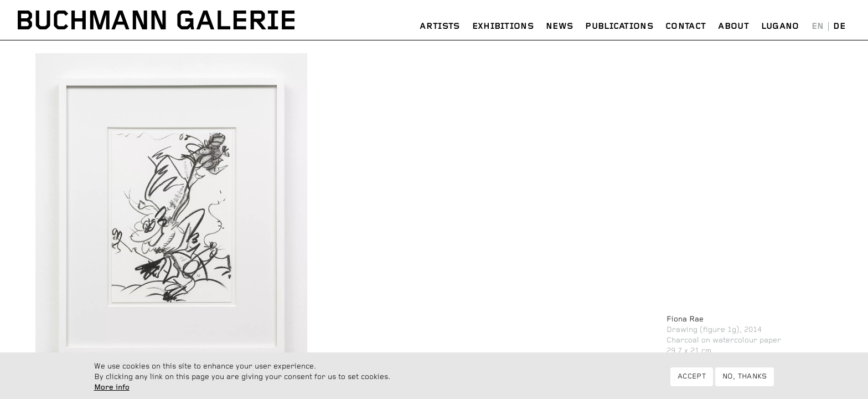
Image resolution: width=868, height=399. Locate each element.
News (559, 26)
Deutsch (839, 27)
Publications (619, 26)
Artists (440, 26)
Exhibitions (503, 26)
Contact (686, 26)
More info (112, 390)
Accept (692, 379)
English (818, 27)
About (733, 26)
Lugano (780, 26)
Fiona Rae (685, 319)
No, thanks (745, 379)
